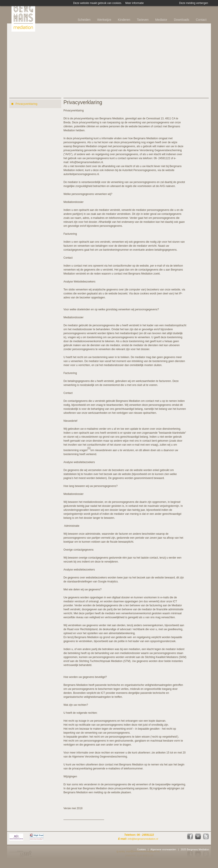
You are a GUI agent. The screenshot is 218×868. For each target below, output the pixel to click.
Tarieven (143, 20)
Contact (201, 20)
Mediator (161, 20)
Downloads (181, 20)
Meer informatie (135, 3)
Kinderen (124, 20)
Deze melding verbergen (194, 3)
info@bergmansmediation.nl (86, 162)
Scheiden (84, 20)
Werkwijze (104, 20)
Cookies (142, 849)
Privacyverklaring (26, 104)
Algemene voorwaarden (163, 849)
